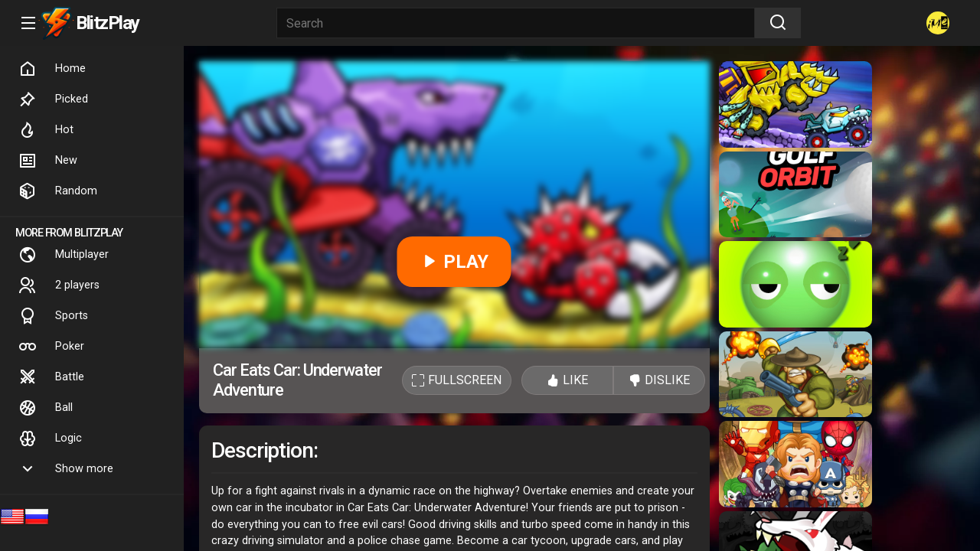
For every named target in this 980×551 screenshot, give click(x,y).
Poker (51, 347)
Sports (53, 316)
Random (58, 191)
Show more (66, 469)
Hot (46, 130)
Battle (51, 377)
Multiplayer (64, 255)
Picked (53, 99)
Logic (50, 439)
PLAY (454, 262)
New (48, 161)
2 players (59, 285)
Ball (46, 408)
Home (52, 69)
